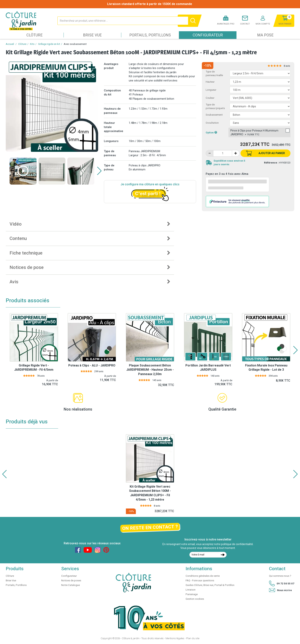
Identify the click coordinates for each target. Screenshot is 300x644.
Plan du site (193, 638)
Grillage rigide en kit (49, 44)
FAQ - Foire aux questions (200, 580)
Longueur (211, 90)
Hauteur (210, 82)
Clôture (35, 35)
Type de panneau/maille (214, 73)
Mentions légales (175, 638)
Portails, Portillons (150, 35)
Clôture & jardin (131, 638)
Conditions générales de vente (203, 576)
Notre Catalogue (71, 585)
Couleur (210, 98)
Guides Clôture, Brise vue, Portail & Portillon (210, 585)
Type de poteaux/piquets (215, 106)
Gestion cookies (195, 599)
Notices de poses (71, 580)
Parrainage (192, 594)
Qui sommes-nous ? (280, 576)
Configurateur (208, 35)
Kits (32, 44)
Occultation (212, 123)
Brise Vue (92, 35)
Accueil (10, 44)
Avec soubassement (75, 44)
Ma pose (265, 35)
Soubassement (214, 115)
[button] (99, 171)
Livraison (191, 590)
